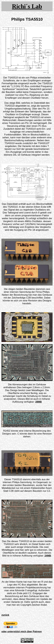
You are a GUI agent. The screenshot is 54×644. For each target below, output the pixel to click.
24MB (48, 556)
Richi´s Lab (27, 6)
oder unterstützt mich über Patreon (22, 632)
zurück (5, 615)
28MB (39, 402)
